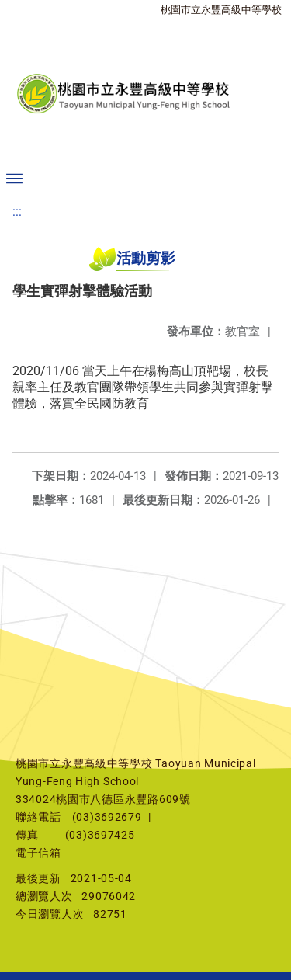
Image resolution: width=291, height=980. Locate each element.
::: (17, 212)
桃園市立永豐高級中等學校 (221, 10)
